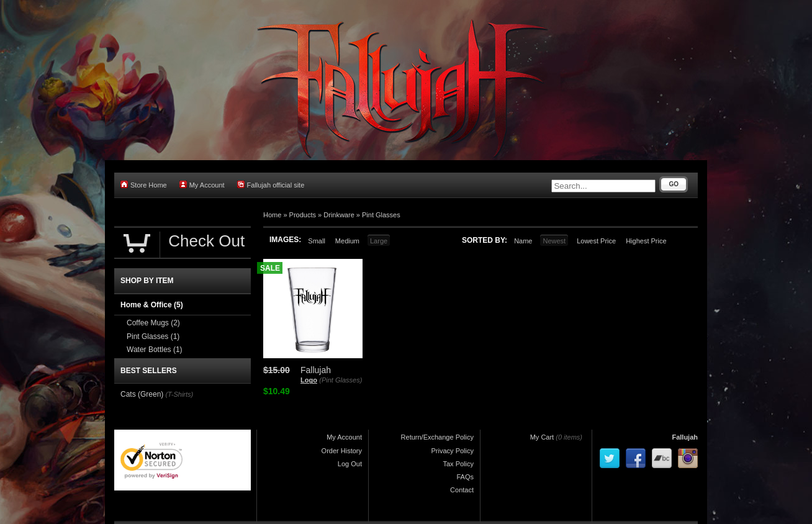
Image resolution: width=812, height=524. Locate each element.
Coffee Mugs (153, 323)
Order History (342, 451)
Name (523, 241)
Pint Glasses (381, 215)
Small (317, 241)
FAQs (465, 477)
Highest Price (646, 241)
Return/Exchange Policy (437, 437)
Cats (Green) (142, 394)
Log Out (350, 464)
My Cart (542, 437)
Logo (309, 380)
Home (272, 215)
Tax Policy (458, 464)
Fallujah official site (271, 185)
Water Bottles (155, 350)
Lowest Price (596, 241)
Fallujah (685, 437)
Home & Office (152, 305)
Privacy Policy (453, 451)
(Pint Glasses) (341, 380)
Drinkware (339, 215)
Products (303, 215)
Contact (462, 490)
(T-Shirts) (179, 394)
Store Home (144, 185)
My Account (202, 185)
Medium (347, 241)
